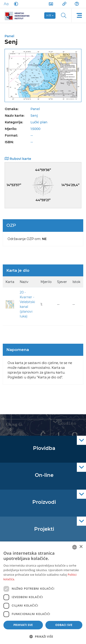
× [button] (81, 547)
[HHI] (19, 16)
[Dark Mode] (15, 4)
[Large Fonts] (6, 4)
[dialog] (43, 593)
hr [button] (49, 15)
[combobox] (75, 547)
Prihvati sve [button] (23, 625)
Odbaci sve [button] (64, 625)
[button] (43, 636)
